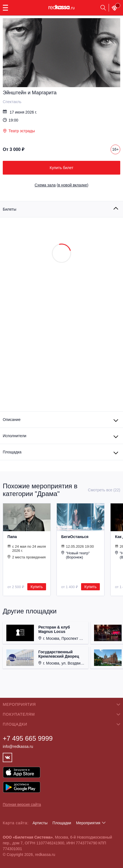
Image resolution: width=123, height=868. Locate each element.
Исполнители (14, 436)
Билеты (10, 209)
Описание (12, 420)
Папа (12, 537)
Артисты (40, 823)
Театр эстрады (19, 131)
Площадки (62, 823)
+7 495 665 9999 (28, 738)
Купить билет (62, 168)
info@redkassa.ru (18, 746)
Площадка (12, 452)
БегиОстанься (75, 537)
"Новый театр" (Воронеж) (75, 555)
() (62, 185)
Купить (37, 587)
